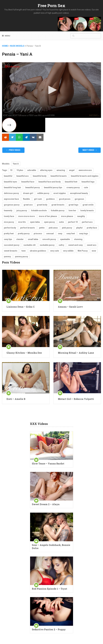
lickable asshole (39, 210)
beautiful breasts (59, 176)
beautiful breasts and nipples (85, 176)
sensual (50, 234)
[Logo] (12, 67)
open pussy (49, 222)
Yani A (16, 164)
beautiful (8, 176)
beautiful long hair (13, 187)
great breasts (58, 205)
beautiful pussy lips (53, 187)
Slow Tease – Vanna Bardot (48, 464)
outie (61, 222)
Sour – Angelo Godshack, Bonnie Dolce (51, 547)
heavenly (8, 210)
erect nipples (60, 193)
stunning (78, 239)
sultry (61, 245)
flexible (26, 199)
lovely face (9, 216)
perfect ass (87, 222)
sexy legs (84, 234)
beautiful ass (23, 176)
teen (24, 251)
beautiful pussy (33, 187)
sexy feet (71, 234)
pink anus (53, 228)
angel (72, 170)
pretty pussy (24, 234)
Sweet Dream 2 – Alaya (46, 504)
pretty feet (9, 234)
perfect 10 (73, 222)
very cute (55, 251)
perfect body (10, 228)
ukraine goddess (38, 251)
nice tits (22, 222)
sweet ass (92, 245)
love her (72, 210)
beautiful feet (71, 182)
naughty (81, 216)
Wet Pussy (83, 251)
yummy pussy (21, 257)
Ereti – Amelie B (16, 399)
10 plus (20, 170)
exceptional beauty (79, 193)
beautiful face (28, 182)
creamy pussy (73, 187)
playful (79, 228)
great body (42, 205)
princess (38, 234)
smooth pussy (49, 239)
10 (11, 170)
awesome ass (85, 170)
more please (67, 216)
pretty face (92, 228)
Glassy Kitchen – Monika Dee (24, 353)
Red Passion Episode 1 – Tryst (49, 589)
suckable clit (30, 245)
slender (20, 239)
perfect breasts (28, 228)
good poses (65, 199)
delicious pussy (11, 193)
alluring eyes (46, 170)
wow (94, 251)
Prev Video (13, 150)
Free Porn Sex (51, 6)
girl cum (38, 199)
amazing (61, 170)
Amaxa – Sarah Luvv (70, 307)
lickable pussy (58, 210)
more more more (27, 216)
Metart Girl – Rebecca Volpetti (76, 399)
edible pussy (43, 193)
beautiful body (40, 176)
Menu (7, 36)
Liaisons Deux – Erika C (21, 307)
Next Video (90, 150)
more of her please (48, 216)
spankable (65, 239)
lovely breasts (87, 210)
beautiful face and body (50, 182)
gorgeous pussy (12, 205)
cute (86, 187)
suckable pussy (47, 245)
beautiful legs (88, 182)
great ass (28, 205)
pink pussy (67, 228)
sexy (60, 234)
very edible (68, 251)
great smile (88, 205)
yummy (7, 257)
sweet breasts (11, 251)
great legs (73, 205)
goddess (50, 199)
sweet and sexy (75, 245)
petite (42, 228)
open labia (35, 222)
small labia (33, 239)
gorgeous (79, 199)
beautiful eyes (11, 182)
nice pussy (9, 222)
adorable (32, 170)
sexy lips (8, 239)
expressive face (11, 199)
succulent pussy (12, 245)
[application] (51, 90)
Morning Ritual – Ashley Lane (76, 353)
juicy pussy (22, 210)
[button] (52, 90)
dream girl (28, 193)
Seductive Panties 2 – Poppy (49, 629)
